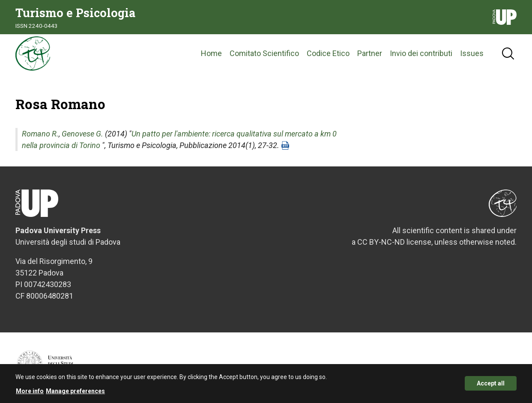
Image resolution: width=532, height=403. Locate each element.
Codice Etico (328, 53)
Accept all (491, 385)
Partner (370, 53)
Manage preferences (75, 393)
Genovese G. (82, 134)
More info (30, 393)
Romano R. (40, 134)
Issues (472, 53)
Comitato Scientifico (264, 53)
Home (211, 53)
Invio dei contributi (421, 53)
